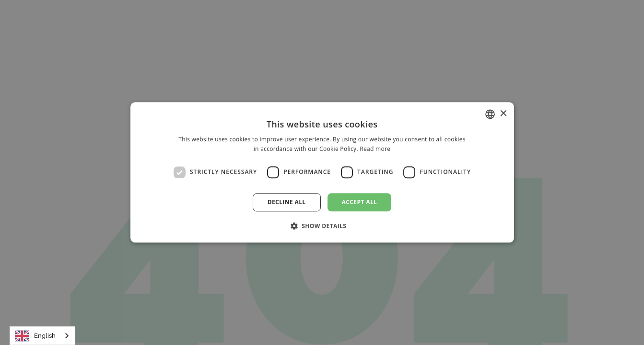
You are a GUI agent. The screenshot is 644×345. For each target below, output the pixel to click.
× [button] (503, 114)
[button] (322, 226)
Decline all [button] (287, 202)
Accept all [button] (360, 202)
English (35, 336)
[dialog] (322, 172)
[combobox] (42, 336)
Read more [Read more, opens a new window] (375, 149)
